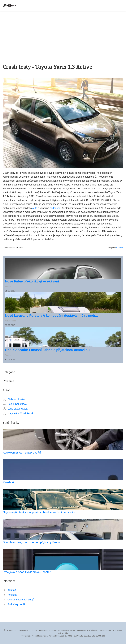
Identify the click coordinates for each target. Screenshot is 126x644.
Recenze (120, 248)
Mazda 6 (8, 482)
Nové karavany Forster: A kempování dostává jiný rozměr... (51, 316)
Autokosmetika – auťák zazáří (22, 452)
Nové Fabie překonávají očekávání (32, 281)
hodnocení (55, 208)
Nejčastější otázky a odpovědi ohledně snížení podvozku (39, 512)
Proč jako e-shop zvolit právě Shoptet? (27, 572)
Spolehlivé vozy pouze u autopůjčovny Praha (31, 542)
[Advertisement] (63, 31)
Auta (7, 321)
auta (35, 208)
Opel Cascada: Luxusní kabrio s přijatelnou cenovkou (47, 350)
